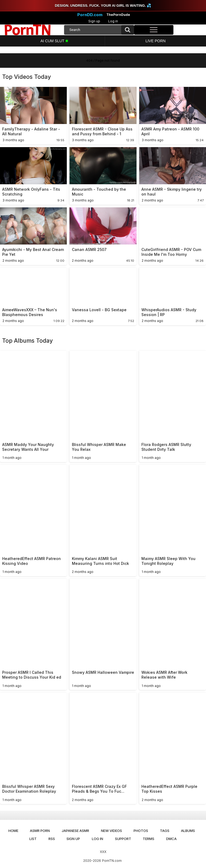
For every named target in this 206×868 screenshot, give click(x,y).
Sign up (94, 21)
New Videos (111, 831)
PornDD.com (90, 15)
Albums (188, 831)
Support (123, 839)
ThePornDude (118, 15)
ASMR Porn (40, 831)
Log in (113, 21)
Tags (165, 831)
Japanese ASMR (75, 831)
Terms (149, 839)
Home (13, 831)
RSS (52, 839)
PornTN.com (112, 861)
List (33, 839)
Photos (141, 831)
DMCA (171, 839)
